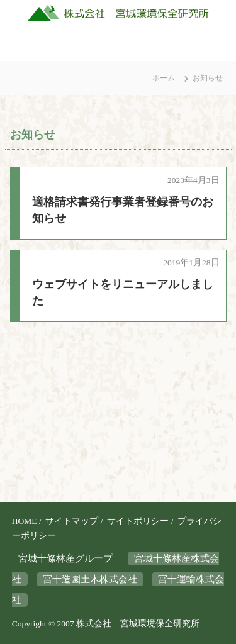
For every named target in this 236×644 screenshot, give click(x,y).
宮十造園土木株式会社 (90, 579)
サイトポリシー (138, 521)
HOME (25, 521)
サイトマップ (72, 521)
